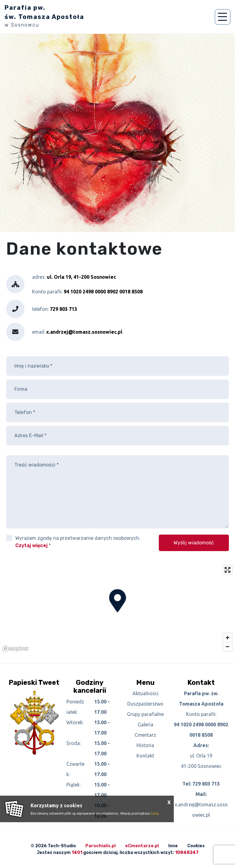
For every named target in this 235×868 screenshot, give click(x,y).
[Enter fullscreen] (228, 570)
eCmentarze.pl (142, 846)
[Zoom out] (228, 646)
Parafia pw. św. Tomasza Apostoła (44, 16)
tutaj (155, 813)
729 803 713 (206, 784)
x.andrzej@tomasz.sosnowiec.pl (84, 332)
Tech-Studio (62, 846)
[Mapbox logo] (15, 649)
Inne (173, 846)
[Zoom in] (228, 638)
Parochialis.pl (101, 846)
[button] (118, 601)
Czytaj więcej (31, 545)
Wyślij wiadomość (194, 543)
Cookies (196, 846)
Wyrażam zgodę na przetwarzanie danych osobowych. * (78, 542)
